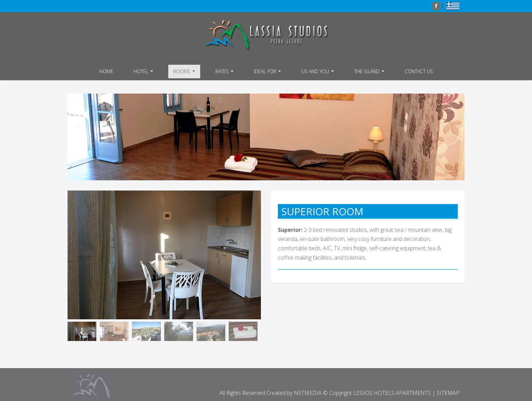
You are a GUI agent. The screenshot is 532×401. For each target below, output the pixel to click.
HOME (106, 71)
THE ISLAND (370, 73)
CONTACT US (419, 71)
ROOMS (185, 73)
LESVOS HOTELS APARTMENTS (266, 35)
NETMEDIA (308, 393)
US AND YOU (318, 73)
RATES (225, 73)
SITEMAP (448, 393)
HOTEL (144, 73)
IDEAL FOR (268, 73)
